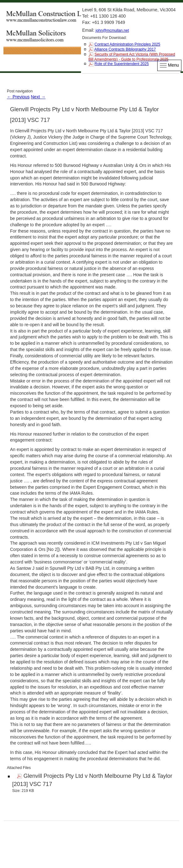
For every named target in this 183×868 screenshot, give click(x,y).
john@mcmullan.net (112, 30)
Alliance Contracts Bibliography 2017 (125, 49)
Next (38, 97)
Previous (18, 97)
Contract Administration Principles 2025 (127, 44)
